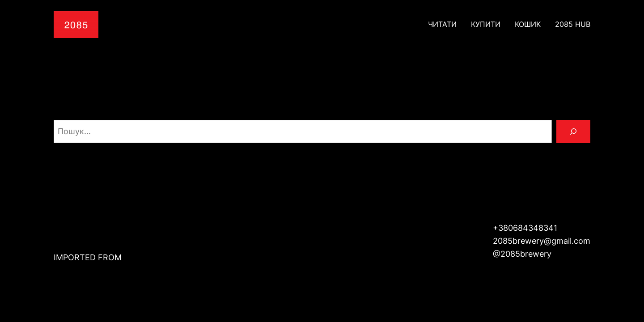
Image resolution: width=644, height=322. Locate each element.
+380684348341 (525, 228)
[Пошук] (573, 131)
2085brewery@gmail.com (542, 241)
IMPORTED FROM (88, 257)
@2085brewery (522, 254)
